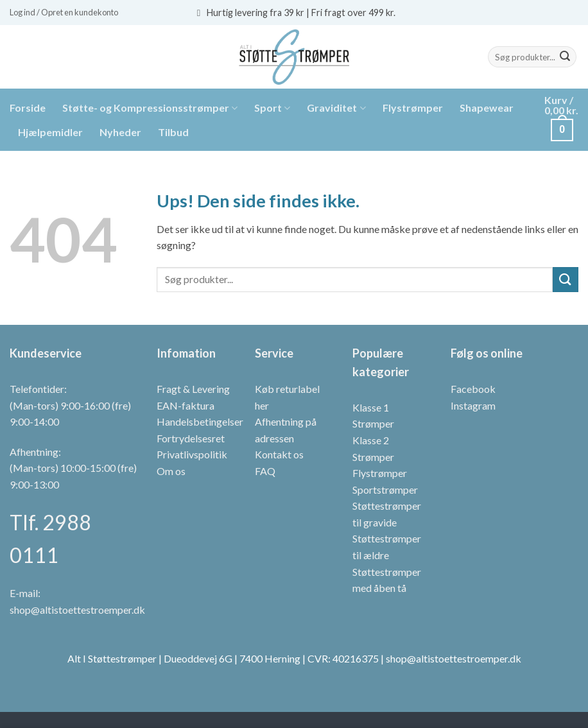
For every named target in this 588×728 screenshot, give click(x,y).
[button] (64, 12)
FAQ (265, 471)
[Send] (565, 57)
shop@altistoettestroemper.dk (77, 610)
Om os (171, 471)
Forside (28, 108)
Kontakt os (279, 454)
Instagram (473, 405)
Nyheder (120, 132)
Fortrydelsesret (191, 438)
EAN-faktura (186, 405)
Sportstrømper (385, 490)
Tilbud (173, 132)
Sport (272, 108)
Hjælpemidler (50, 132)
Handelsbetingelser (200, 421)
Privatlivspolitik (192, 454)
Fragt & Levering (193, 389)
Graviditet (336, 108)
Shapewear (487, 108)
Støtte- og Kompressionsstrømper (150, 108)
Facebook (473, 389)
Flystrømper (413, 108)
